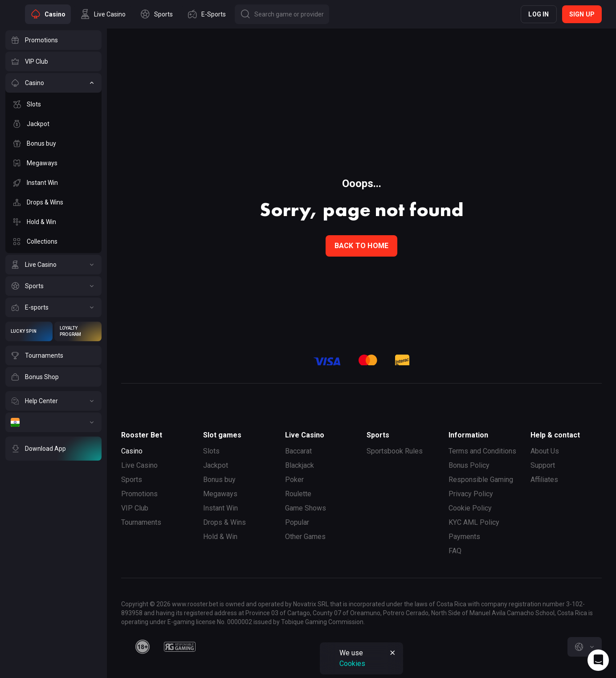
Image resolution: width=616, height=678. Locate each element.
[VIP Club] (53, 61)
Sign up (582, 14)
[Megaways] (53, 163)
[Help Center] (53, 401)
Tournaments (141, 522)
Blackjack (300, 465)
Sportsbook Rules (395, 451)
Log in (538, 14)
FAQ (455, 551)
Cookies (352, 664)
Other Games (305, 537)
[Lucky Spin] (29, 331)
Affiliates (544, 480)
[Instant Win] (53, 183)
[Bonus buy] (53, 143)
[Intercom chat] (598, 660)
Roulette (298, 494)
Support (543, 465)
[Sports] (53, 286)
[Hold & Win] (53, 222)
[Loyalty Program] (78, 331)
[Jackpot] (53, 124)
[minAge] (143, 647)
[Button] (282, 14)
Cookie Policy (470, 508)
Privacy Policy (471, 494)
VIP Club (135, 508)
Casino (132, 451)
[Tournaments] (53, 355)
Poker (294, 480)
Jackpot (216, 465)
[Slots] (53, 104)
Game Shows (306, 508)
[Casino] (53, 83)
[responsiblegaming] (180, 647)
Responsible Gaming (481, 480)
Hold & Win (220, 537)
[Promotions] (53, 40)
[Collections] (53, 241)
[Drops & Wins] (53, 202)
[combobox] (585, 647)
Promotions (139, 494)
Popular (297, 522)
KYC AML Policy (474, 522)
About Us (545, 451)
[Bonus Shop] (53, 377)
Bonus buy (219, 480)
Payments (464, 537)
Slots (211, 451)
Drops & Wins (224, 522)
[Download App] (53, 449)
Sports (132, 480)
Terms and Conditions (482, 451)
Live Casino (139, 465)
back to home (361, 246)
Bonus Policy (469, 465)
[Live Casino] (53, 265)
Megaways (220, 494)
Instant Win (220, 508)
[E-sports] (53, 307)
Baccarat (298, 451)
